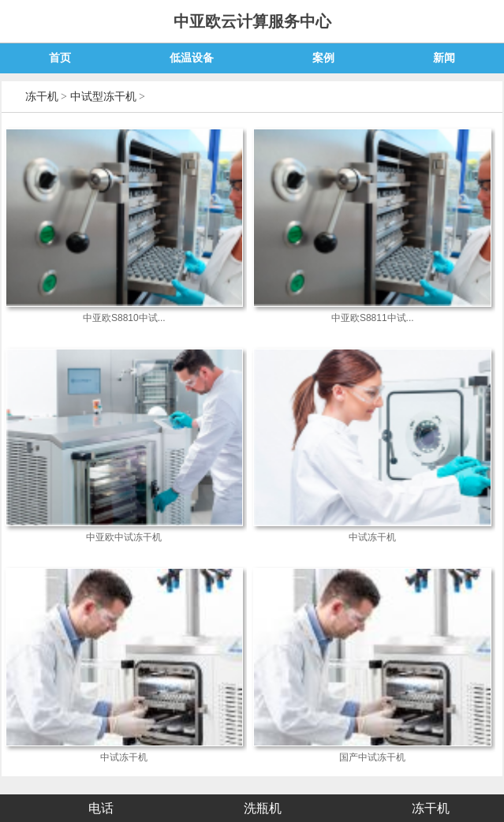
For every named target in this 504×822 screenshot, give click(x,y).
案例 (323, 58)
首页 (60, 58)
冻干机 (42, 97)
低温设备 (192, 58)
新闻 (444, 58)
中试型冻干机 (103, 97)
